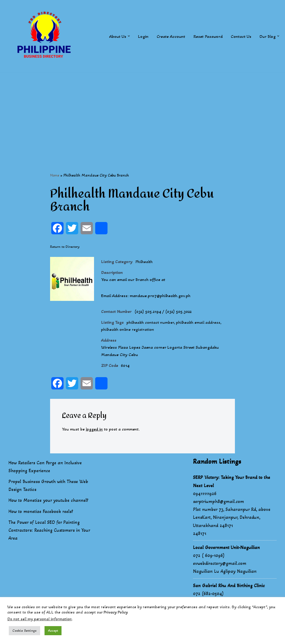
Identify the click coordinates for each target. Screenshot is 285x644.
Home (55, 176)
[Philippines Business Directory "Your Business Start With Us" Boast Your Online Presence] (45, 36)
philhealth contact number (154, 327)
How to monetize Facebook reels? (41, 521)
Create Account (167, 36)
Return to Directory (65, 247)
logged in (97, 439)
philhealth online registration (130, 335)
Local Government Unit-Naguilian (226, 557)
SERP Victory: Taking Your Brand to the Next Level (232, 491)
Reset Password (205, 36)
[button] (124, 36)
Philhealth (147, 263)
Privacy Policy (116, 612)
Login (139, 36)
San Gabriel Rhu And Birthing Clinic (229, 595)
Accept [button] (53, 631)
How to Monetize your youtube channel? (48, 510)
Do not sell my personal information (40, 619)
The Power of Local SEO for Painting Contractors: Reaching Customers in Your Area (49, 540)
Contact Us (239, 36)
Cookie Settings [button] (24, 631)
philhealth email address (207, 327)
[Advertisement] (142, 113)
